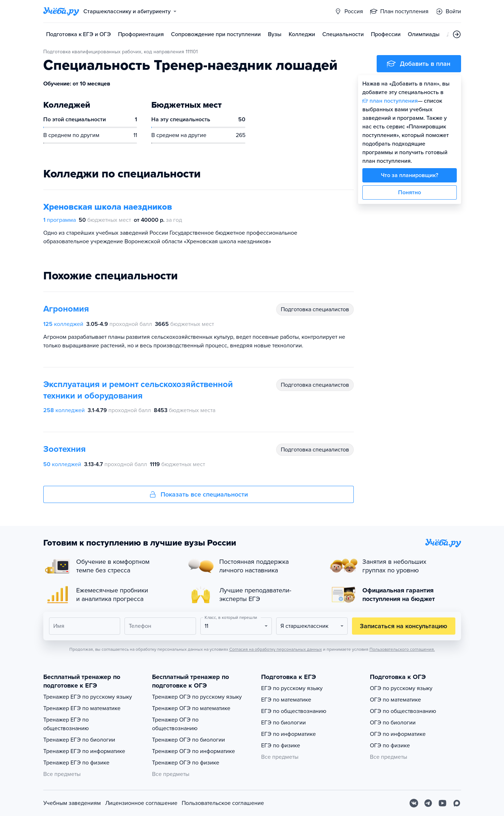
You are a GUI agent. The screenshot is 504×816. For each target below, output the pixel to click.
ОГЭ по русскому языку (401, 688)
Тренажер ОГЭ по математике (191, 708)
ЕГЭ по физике (281, 746)
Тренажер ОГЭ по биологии (189, 740)
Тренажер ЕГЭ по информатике (84, 751)
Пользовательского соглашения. (402, 649)
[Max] (457, 803)
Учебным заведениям (72, 803)
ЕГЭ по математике (286, 700)
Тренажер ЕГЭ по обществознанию (66, 724)
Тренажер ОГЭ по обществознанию (175, 724)
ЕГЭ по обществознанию (294, 711)
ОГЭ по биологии (393, 723)
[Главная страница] (61, 11)
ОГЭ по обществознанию (403, 711)
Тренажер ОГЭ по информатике (194, 751)
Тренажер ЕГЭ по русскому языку (88, 697)
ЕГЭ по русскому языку (292, 688)
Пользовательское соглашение (223, 803)
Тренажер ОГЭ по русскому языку (197, 697)
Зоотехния (65, 449)
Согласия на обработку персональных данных (276, 649)
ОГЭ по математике (395, 700)
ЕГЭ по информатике (288, 734)
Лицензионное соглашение (141, 803)
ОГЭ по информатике (398, 734)
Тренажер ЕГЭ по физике (76, 763)
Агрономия (66, 309)
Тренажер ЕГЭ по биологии (79, 740)
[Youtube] (442, 803)
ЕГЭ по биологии (283, 723)
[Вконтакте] (414, 803)
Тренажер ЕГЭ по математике (82, 708)
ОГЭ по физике (390, 746)
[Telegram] (428, 803)
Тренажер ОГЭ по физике (186, 763)
